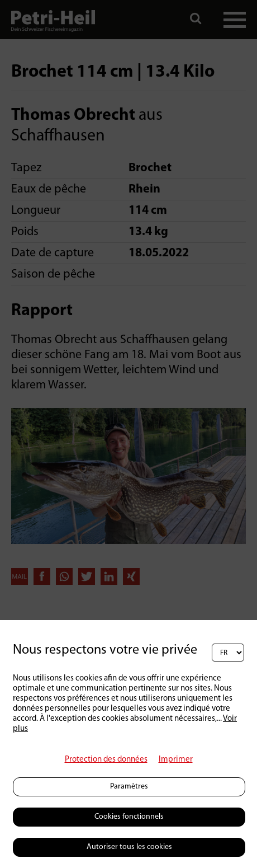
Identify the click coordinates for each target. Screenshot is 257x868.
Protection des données (106, 760)
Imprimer (176, 760)
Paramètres (129, 787)
